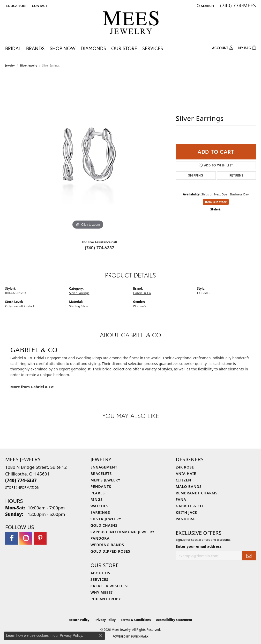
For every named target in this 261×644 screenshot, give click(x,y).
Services (153, 48)
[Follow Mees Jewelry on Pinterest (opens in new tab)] (40, 538)
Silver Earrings (79, 293)
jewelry (10, 65)
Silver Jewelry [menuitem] (106, 519)
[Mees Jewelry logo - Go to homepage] (130, 23)
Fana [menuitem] (181, 499)
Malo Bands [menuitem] (189, 486)
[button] (15, 6)
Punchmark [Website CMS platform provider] (140, 636)
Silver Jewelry (29, 65)
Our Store (124, 48)
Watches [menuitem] (100, 506)
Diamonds (93, 48)
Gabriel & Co (142, 293)
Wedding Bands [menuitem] (107, 545)
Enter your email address (199, 546)
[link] (39, 6)
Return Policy (79, 620)
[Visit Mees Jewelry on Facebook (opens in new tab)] (12, 538)
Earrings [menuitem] (100, 512)
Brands (35, 48)
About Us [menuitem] (100, 573)
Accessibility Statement (174, 620)
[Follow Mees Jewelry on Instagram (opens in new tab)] (26, 538)
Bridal (13, 48)
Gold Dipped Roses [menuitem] (110, 551)
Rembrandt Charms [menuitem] (196, 493)
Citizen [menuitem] (183, 480)
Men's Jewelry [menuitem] (106, 480)
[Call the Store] (21, 480)
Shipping (196, 175)
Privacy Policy (105, 620)
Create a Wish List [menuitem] (110, 586)
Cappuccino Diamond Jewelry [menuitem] (123, 532)
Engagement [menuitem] (104, 467)
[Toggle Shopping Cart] (247, 47)
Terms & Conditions (136, 620)
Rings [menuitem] (97, 499)
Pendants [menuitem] (101, 486)
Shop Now (63, 48)
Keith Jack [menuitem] (187, 512)
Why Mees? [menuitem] (102, 592)
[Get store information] (22, 488)
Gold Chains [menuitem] (104, 525)
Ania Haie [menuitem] (186, 474)
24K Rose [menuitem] (185, 467)
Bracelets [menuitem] (101, 474)
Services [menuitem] (99, 579)
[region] (88, 153)
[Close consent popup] (101, 636)
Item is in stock (216, 202)
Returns (236, 175)
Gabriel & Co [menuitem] (189, 506)
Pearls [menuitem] (98, 493)
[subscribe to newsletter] (249, 556)
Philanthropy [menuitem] (106, 599)
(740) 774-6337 (99, 248)
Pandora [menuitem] (100, 538)
